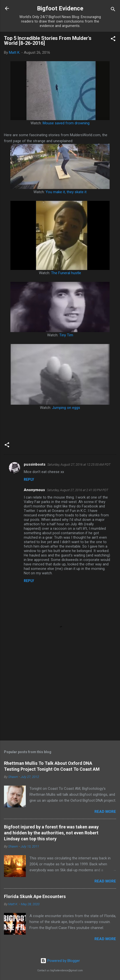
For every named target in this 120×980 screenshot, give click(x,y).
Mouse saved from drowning (66, 123)
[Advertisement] (60, 698)
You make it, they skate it (66, 192)
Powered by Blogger (60, 961)
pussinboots (35, 464)
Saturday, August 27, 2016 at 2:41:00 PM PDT (78, 490)
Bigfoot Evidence (60, 8)
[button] (113, 40)
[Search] (113, 10)
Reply (29, 479)
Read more (105, 812)
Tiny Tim (66, 335)
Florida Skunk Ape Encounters (35, 896)
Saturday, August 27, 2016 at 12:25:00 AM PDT (79, 464)
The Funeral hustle (66, 273)
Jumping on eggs (66, 408)
